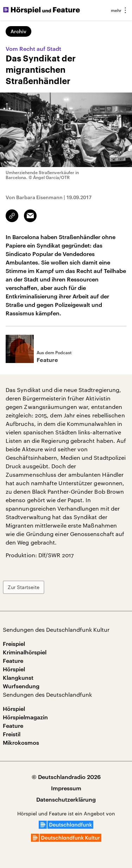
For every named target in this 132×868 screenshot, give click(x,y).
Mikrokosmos (21, 742)
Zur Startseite (24, 587)
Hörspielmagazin (25, 717)
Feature (13, 661)
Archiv (18, 31)
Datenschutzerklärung (66, 799)
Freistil (12, 734)
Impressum (66, 788)
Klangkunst (18, 677)
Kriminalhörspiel (25, 652)
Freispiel (14, 644)
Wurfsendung (21, 686)
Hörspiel (14, 669)
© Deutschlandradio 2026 (66, 777)
